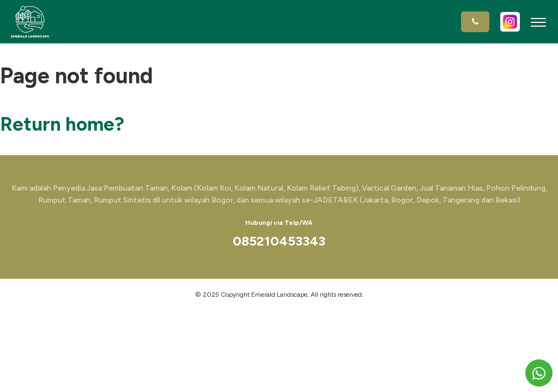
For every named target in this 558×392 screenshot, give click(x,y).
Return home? (62, 124)
